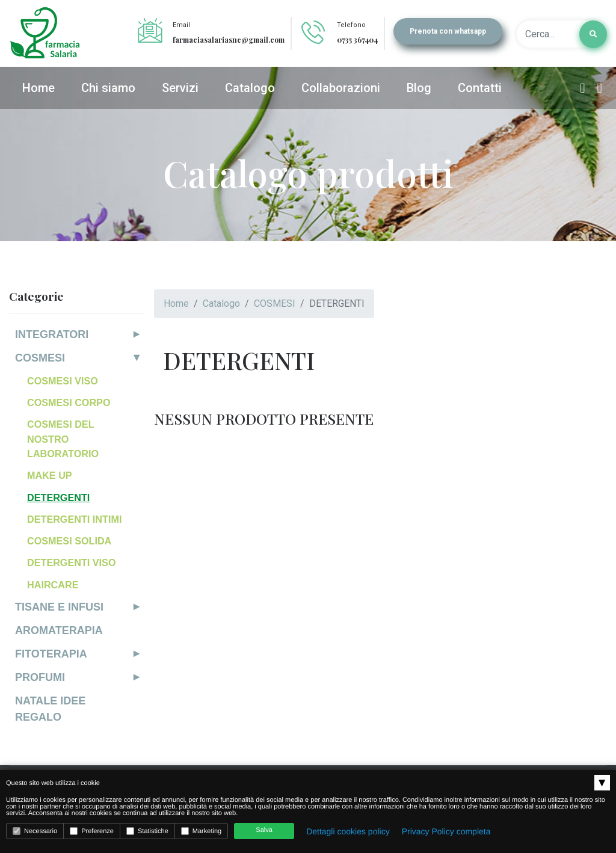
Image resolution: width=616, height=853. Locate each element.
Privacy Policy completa (446, 831)
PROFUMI (40, 677)
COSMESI (40, 358)
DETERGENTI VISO (72, 562)
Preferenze (92, 831)
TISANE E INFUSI (59, 607)
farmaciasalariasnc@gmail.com (229, 40)
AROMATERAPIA (59, 630)
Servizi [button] (180, 88)
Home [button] (38, 88)
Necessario (35, 831)
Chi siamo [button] (108, 88)
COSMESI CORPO (69, 402)
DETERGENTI (58, 497)
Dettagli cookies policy (348, 831)
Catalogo (221, 303)
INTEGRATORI (52, 334)
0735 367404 (357, 40)
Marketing (201, 831)
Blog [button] (419, 88)
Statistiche (147, 831)
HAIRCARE (53, 585)
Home (176, 303)
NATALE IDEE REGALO (50, 709)
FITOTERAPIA (51, 654)
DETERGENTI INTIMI (74, 519)
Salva (264, 830)
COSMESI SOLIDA (69, 541)
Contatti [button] (480, 88)
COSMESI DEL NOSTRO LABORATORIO (63, 439)
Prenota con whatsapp (448, 31)
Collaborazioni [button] (341, 88)
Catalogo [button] (250, 88)
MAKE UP (50, 475)
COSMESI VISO (63, 381)
